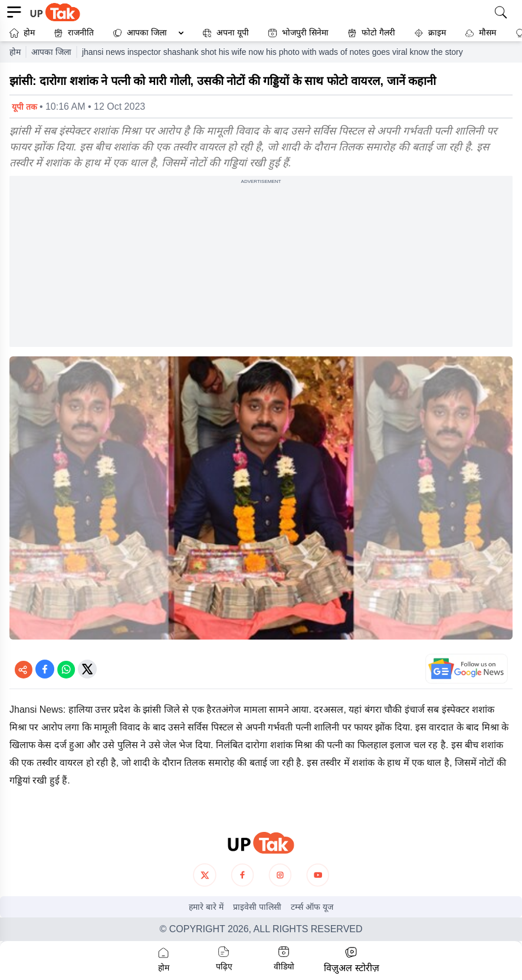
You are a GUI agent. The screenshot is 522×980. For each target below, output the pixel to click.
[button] (146, 33)
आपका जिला (147, 32)
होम (22, 33)
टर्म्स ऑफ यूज (312, 907)
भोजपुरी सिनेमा (298, 33)
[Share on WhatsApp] (66, 669)
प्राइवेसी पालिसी (257, 907)
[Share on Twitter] (87, 669)
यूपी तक (24, 107)
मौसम (480, 33)
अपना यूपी (226, 33)
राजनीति (74, 33)
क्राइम (430, 33)
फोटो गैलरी (371, 33)
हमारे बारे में (206, 907)
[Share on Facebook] (45, 669)
